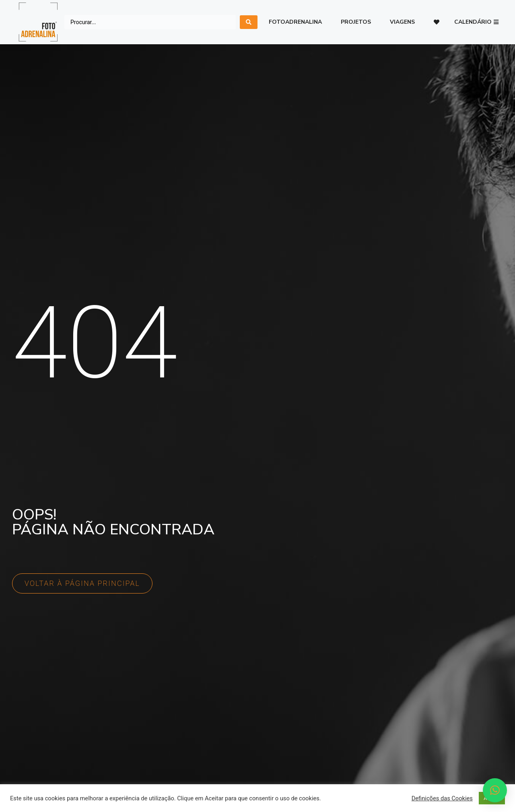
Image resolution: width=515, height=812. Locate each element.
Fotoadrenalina (295, 22)
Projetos (356, 22)
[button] (476, 22)
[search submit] (249, 22)
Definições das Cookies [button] (442, 798)
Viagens (402, 22)
